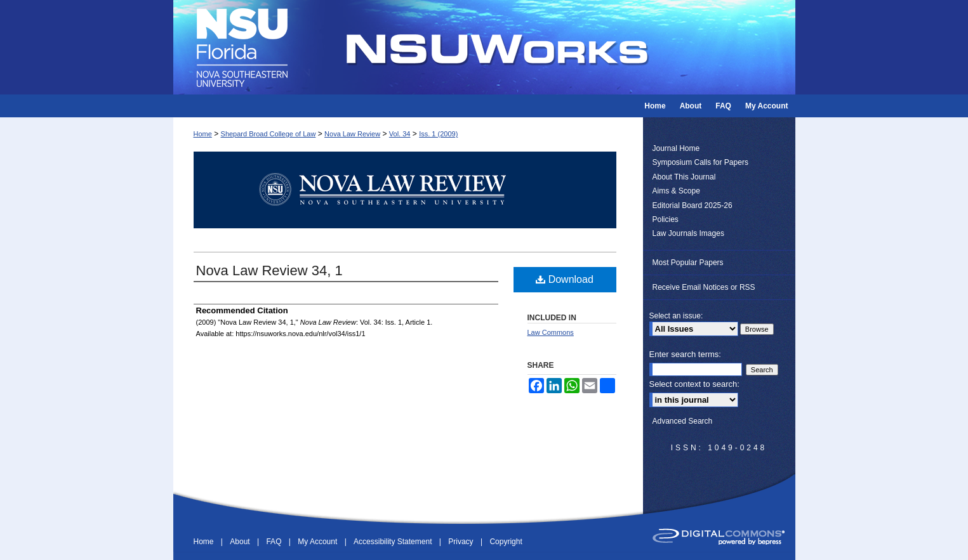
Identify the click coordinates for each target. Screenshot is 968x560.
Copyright (506, 542)
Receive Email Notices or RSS (704, 287)
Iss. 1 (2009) (438, 134)
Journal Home (676, 148)
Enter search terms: (685, 354)
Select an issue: (676, 316)
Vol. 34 (400, 134)
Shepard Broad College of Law (269, 134)
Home (203, 134)
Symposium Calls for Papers (700, 162)
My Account (318, 542)
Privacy (462, 542)
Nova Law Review (352, 134)
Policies (666, 219)
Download (565, 279)
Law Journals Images (688, 233)
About (241, 542)
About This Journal (684, 177)
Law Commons (551, 332)
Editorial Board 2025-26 (693, 205)
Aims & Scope (676, 191)
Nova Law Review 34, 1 (269, 270)
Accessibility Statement (394, 542)
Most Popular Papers (688, 263)
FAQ (275, 542)
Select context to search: (694, 384)
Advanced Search (683, 421)
